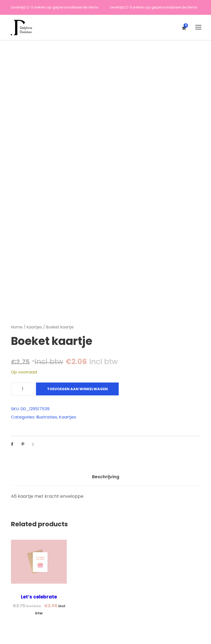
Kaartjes (34, 327)
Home (17, 327)
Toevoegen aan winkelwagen (77, 389)
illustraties (47, 417)
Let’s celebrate (39, 597)
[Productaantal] (23, 389)
